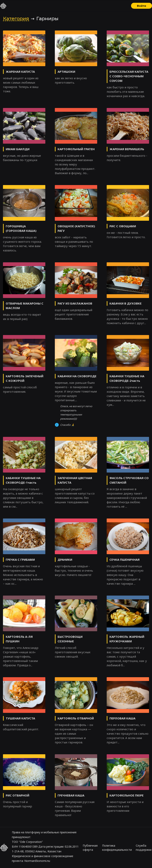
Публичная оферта (90, 848)
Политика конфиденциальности (117, 848)
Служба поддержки (144, 848)
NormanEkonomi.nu (37, 861)
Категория (16, 19)
